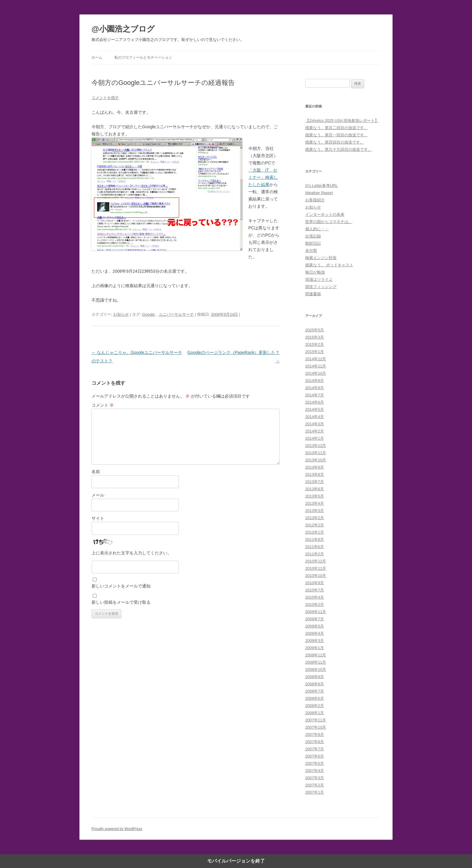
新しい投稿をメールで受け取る (121, 602)
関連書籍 (313, 294)
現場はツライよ (319, 279)
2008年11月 (316, 662)
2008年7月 (315, 691)
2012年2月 (315, 525)
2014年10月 (316, 373)
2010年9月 (315, 583)
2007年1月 (315, 792)
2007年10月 (316, 727)
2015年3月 (315, 337)
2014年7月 (315, 395)
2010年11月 (316, 568)
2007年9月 (315, 735)
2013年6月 (315, 489)
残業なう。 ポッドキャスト (329, 265)
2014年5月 (315, 409)
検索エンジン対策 (321, 258)
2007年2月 (315, 785)
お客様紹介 (315, 200)
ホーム (97, 57)
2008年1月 (315, 713)
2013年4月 (315, 503)
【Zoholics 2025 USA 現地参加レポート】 (342, 121)
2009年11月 (316, 612)
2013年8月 (315, 474)
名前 (96, 472)
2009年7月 (315, 619)
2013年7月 (315, 482)
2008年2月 (315, 706)
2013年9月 (315, 467)
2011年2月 (315, 554)
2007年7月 (315, 749)
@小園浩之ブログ (123, 29)
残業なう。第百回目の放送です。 (335, 142)
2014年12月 (316, 359)
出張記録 (313, 236)
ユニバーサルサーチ (176, 314)
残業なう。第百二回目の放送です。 (337, 128)
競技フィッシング (321, 287)
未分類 (311, 251)
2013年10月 (316, 460)
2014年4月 (315, 417)
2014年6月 (315, 402)
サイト (98, 518)
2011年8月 (315, 539)
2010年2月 (315, 604)
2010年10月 (316, 576)
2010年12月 (316, 561)
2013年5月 (315, 496)
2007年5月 (315, 763)
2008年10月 (316, 670)
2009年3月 (315, 641)
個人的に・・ (317, 229)
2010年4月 (315, 597)
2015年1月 (315, 352)
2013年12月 (316, 446)
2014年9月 (315, 381)
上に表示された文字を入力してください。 (132, 553)
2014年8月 (315, 388)
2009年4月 (315, 633)
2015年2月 (315, 344)
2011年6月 (315, 547)
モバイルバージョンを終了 (236, 861)
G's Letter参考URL (321, 186)
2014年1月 (315, 438)
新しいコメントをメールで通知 (121, 586)
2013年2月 (315, 518)
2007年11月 (316, 720)
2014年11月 (316, 366)
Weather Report (319, 193)
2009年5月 (315, 626)
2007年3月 (315, 778)
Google (148, 314)
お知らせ (121, 314)
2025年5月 (315, 330)
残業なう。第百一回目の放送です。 (337, 135)
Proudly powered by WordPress (117, 829)
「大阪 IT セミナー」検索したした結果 (263, 177)
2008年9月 (315, 677)
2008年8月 (315, 684)
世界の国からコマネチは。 (329, 222)
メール (98, 495)
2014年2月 (315, 431)
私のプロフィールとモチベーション (143, 57)
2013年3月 (315, 511)
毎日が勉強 (315, 272)
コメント (103, 405)
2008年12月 (316, 655)
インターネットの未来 (325, 214)
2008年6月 (315, 698)
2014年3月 (315, 424)
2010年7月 (315, 590)
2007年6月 (315, 756)
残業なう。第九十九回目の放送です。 (338, 149)
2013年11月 (316, 453)
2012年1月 (315, 532)
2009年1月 (315, 648)
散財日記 (313, 243)
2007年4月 (315, 771)
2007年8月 (315, 742)
